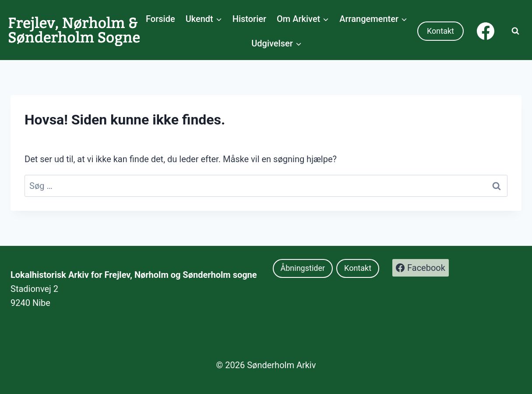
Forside (160, 19)
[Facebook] (486, 31)
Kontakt (440, 31)
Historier (249, 19)
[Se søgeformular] (515, 31)
